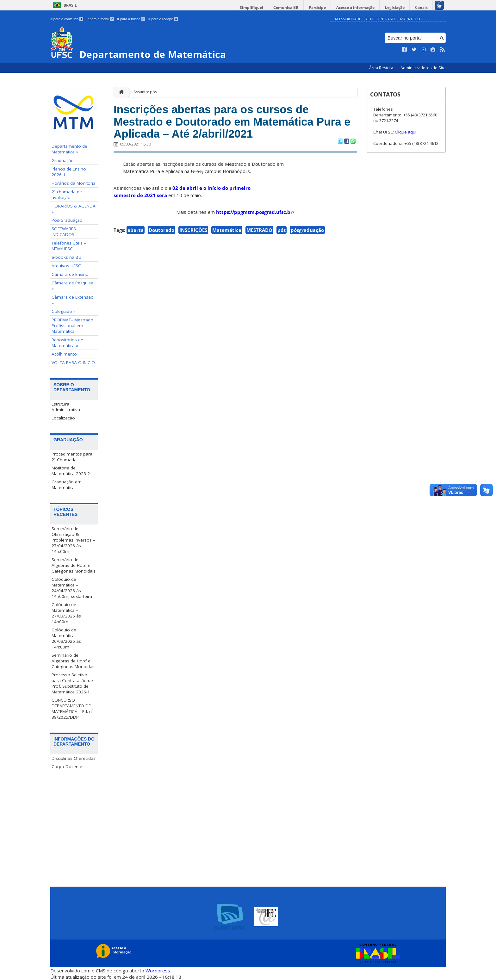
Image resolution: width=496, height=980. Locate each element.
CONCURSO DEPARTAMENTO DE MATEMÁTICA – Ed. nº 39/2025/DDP (72, 709)
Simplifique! (251, 7)
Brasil (70, 5)
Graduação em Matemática (67, 485)
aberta (136, 230)
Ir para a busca (131, 19)
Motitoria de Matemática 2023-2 (71, 471)
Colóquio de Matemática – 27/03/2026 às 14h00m (66, 613)
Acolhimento (64, 354)
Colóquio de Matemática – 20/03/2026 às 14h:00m (66, 638)
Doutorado (161, 230)
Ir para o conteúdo (67, 19)
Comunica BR (286, 7)
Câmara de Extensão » (73, 300)
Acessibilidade (348, 19)
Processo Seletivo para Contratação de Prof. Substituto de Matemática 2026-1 (72, 683)
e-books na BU (66, 257)
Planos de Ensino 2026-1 (69, 172)
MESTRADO (259, 230)
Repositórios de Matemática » (67, 343)
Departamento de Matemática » (69, 149)
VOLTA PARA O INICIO (73, 363)
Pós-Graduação (67, 220)
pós (282, 230)
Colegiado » (64, 311)
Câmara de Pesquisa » (72, 286)
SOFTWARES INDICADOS (64, 232)
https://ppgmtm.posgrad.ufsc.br (254, 212)
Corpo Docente (67, 766)
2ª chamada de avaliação (67, 195)
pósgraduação (307, 230)
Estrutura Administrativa (66, 407)
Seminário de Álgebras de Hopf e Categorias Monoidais (74, 565)
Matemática (227, 230)
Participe (317, 7)
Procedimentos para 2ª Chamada (72, 457)
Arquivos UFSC (66, 266)
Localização (63, 418)
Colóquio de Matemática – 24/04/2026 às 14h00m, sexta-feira (72, 588)
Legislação (395, 7)
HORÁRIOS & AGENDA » (74, 209)
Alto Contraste (381, 19)
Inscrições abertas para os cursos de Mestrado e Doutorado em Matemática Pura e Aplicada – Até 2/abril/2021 (232, 121)
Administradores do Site (423, 68)
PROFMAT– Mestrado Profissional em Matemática (72, 326)
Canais (421, 7)
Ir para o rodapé (163, 19)
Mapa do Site (412, 19)
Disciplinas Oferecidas (74, 758)
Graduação (63, 160)
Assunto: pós (145, 92)
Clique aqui (406, 132)
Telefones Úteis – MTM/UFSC (69, 246)
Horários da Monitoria (74, 183)
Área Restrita (382, 68)
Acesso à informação (355, 7)
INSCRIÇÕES (193, 230)
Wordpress (158, 971)
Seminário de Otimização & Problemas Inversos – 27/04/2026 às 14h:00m (73, 540)
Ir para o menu (100, 19)
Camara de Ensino (70, 274)
